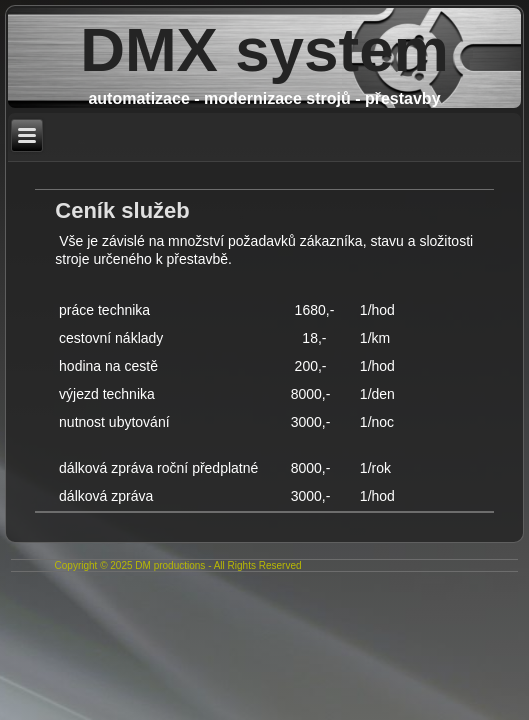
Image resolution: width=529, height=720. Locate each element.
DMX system (264, 49)
